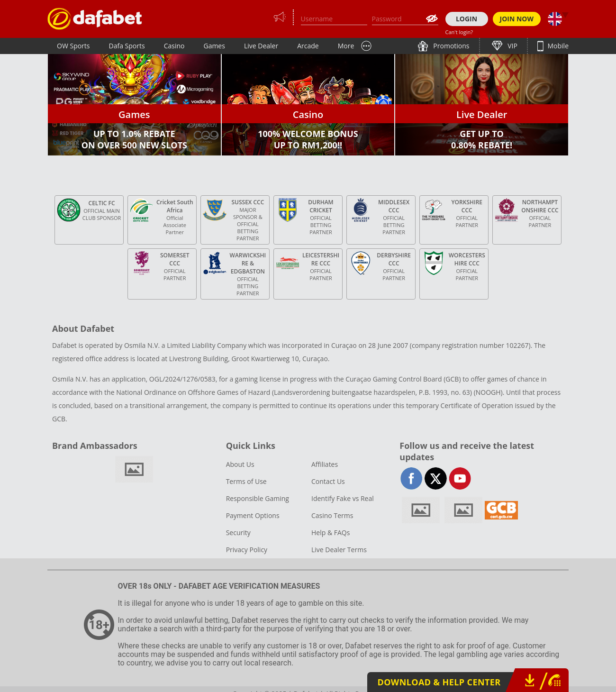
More (346, 46)
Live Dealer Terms (339, 550)
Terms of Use (246, 481)
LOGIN (467, 19)
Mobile (557, 46)
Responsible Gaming (258, 498)
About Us (240, 464)
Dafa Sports (127, 46)
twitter (436, 478)
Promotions (451, 46)
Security (238, 533)
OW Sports (73, 46)
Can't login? (459, 32)
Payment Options (253, 515)
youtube (460, 478)
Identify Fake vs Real (343, 498)
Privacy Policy (247, 550)
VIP (512, 46)
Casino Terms (332, 515)
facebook (412, 478)
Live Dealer (261, 46)
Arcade (308, 46)
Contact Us (328, 481)
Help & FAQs (331, 533)
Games (214, 46)
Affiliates (325, 464)
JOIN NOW (517, 19)
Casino (174, 46)
